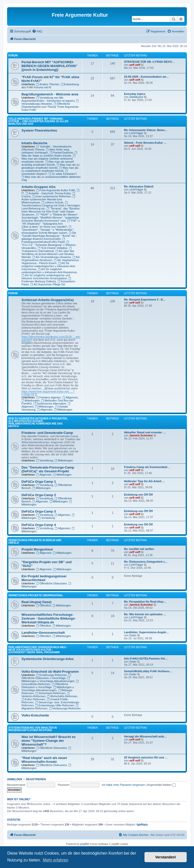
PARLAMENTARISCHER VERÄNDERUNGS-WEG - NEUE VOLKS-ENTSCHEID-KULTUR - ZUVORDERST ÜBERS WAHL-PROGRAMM (38, 650)
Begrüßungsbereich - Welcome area (50, 94)
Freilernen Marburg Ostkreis (47, 280)
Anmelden (15, 779)
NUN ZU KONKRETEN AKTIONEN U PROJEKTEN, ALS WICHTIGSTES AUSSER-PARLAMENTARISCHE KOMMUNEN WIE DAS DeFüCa (38, 422)
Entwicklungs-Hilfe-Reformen (55, 705)
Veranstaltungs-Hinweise (50, 102)
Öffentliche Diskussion (51, 583)
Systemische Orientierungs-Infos (48, 659)
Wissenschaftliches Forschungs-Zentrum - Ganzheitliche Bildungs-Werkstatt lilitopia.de (49, 618)
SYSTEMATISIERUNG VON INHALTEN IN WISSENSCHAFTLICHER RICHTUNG (33, 729)
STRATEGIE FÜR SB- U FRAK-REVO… (149, 62)
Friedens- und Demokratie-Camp (47, 433)
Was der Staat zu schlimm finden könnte (50, 154)
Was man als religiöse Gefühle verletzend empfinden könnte (49, 159)
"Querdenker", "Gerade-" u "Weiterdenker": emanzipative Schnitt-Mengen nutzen (48, 230)
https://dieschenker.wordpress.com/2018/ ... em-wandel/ (51, 338)
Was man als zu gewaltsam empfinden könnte (51, 166)
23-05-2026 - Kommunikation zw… (146, 77)
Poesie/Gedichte (61, 153)
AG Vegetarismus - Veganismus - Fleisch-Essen (51, 262)
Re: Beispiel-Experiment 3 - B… (145, 300)
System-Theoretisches (39, 130)
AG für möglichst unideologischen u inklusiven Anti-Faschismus (49, 266)
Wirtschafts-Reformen (62, 696)
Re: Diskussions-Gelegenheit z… (146, 562)
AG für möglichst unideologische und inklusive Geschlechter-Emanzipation (46, 277)
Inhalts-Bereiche (34, 143)
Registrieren (36, 779)
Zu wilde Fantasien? (63, 174)
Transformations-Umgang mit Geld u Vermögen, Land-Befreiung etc (51, 206)
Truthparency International (47, 250)
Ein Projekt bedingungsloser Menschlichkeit (44, 578)
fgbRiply (142, 824)
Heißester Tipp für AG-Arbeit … (145, 481)
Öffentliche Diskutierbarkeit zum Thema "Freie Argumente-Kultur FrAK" (50, 107)
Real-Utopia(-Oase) (37, 602)
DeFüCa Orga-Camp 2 (39, 495)
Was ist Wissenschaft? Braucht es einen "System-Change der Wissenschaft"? (48, 741)
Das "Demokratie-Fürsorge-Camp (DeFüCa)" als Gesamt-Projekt (48, 469)
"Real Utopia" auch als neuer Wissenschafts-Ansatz (44, 760)
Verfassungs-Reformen (65, 708)
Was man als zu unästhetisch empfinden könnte (50, 169)
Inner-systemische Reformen (51, 196)
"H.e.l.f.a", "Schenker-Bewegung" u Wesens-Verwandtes (49, 245)
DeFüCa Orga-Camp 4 (39, 525)
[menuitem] (37, 31)
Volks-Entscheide (35, 715)
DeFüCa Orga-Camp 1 (39, 482)
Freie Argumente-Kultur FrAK (56, 190)
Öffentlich (44, 605)
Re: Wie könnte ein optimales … (145, 614)
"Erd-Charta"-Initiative (53, 248)
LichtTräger (136, 133)
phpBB (84, 844)
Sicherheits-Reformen (50, 693)
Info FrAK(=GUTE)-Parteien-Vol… (146, 659)
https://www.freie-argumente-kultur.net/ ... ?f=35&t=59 (48, 393)
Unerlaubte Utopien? (45, 172)
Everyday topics (135, 94)
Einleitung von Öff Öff (138, 495)
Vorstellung (45, 460)
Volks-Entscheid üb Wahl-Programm (50, 672)
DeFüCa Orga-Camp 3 (39, 511)
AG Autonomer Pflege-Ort (48, 284)
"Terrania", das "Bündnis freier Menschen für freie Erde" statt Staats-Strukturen (51, 211)
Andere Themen (48, 84)
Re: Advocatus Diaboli (139, 186)
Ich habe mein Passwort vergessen (123, 785)
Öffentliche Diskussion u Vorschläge (47, 677)
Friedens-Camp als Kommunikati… (147, 467)
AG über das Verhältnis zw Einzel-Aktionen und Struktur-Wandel (48, 254)
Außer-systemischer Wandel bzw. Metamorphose (49, 199)
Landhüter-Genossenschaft (43, 633)
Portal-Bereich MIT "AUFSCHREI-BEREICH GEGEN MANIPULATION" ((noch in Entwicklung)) (49, 66)
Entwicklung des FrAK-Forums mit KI (50, 86)
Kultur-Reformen (33, 699)
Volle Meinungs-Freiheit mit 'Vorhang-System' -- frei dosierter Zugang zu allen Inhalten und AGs (38, 121)
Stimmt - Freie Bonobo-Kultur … (145, 143)
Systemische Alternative (50, 404)
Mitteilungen (31, 400)
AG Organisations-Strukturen (51, 259)
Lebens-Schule (53, 202)
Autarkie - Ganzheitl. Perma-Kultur (48, 193)
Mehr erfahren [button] (56, 860)
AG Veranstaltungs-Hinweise (52, 257)
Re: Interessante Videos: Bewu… (146, 130)
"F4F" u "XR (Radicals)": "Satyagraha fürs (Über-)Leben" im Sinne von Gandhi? (51, 224)
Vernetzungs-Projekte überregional (36, 595)
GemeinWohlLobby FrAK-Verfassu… (148, 671)
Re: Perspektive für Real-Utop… (145, 602)
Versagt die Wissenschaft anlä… (145, 736)
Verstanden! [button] (166, 857)
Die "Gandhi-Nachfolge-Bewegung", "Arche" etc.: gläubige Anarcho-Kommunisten (49, 236)
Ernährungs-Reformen (52, 675)
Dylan (133, 635)
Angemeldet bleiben (161, 785)
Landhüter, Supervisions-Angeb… (146, 632)
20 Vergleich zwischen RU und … (146, 757)
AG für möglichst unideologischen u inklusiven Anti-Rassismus (49, 271)
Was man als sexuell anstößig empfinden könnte (48, 163)
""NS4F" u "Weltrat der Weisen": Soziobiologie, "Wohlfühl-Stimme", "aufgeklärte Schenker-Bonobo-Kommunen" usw (50, 218)
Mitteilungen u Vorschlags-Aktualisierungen (48, 680)
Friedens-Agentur (48, 397)
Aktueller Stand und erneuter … (145, 432)
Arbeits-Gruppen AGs (39, 187)
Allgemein (70, 397)
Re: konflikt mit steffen (139, 549)
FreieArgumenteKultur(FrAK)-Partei (44, 240)
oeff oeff (135, 65)
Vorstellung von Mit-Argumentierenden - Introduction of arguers (48, 99)
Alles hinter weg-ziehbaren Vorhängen (46, 151)
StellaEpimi (136, 97)
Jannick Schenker (141, 435)
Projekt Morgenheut (37, 549)
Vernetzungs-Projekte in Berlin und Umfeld (35, 542)
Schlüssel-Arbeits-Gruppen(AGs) (48, 300)
